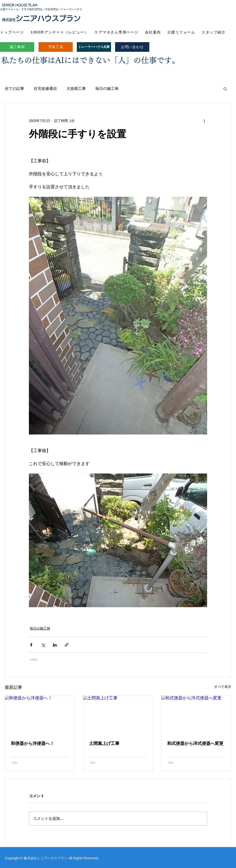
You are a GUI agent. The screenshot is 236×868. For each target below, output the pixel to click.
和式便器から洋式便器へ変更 (195, 743)
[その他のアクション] (204, 121)
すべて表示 (223, 687)
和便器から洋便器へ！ (33, 743)
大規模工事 (76, 89)
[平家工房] (56, 47)
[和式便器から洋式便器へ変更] (196, 715)
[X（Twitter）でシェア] (43, 645)
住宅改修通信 (45, 89)
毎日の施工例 (107, 89)
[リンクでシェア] (67, 645)
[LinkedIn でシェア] (55, 645)
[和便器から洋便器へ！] (40, 715)
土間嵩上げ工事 (104, 743)
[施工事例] (17, 47)
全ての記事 (14, 89)
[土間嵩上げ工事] (118, 715)
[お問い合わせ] (132, 47)
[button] (225, 89)
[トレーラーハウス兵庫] (94, 47)
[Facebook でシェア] (31, 645)
